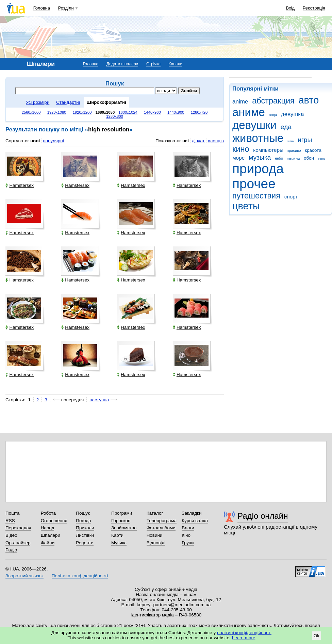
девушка (293, 114)
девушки (254, 125)
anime (240, 102)
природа (258, 169)
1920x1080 (57, 112)
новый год (293, 159)
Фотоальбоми (161, 528)
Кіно (186, 535)
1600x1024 (128, 112)
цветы (246, 206)
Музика (119, 543)
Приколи (85, 528)
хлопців (216, 141)
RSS (10, 521)
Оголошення (54, 521)
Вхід (290, 8)
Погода (83, 521)
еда (286, 127)
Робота (48, 513)
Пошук (83, 513)
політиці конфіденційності (244, 633)
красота (313, 150)
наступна (99, 400)
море (238, 158)
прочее (254, 184)
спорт (291, 197)
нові (35, 141)
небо (279, 158)
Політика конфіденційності (80, 576)
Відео (11, 535)
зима (290, 141)
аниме (249, 112)
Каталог (155, 513)
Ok (317, 636)
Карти (117, 535)
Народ (48, 528)
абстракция (273, 101)
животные (258, 138)
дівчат (198, 141)
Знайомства (124, 528)
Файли (48, 543)
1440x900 (176, 112)
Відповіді (156, 543)
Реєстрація (314, 8)
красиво (294, 150)
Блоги (188, 528)
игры (305, 140)
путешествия (256, 196)
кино (241, 149)
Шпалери (51, 535)
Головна (42, 8)
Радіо (11, 550)
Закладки (192, 513)
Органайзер (18, 543)
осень (322, 159)
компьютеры (268, 150)
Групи (188, 543)
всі (186, 141)
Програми (122, 513)
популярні (53, 141)
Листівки (85, 535)
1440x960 (152, 112)
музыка (260, 157)
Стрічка (153, 64)
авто (309, 100)
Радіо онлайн (263, 516)
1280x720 (199, 112)
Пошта (12, 513)
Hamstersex (20, 185)
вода (273, 115)
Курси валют (195, 521)
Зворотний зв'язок (24, 576)
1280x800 (115, 116)
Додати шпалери (122, 64)
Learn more (244, 638)
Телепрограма (162, 521)
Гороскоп (121, 521)
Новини (155, 535)
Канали (176, 64)
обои (309, 158)
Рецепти (85, 543)
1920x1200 (82, 112)
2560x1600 (31, 112)
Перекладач (18, 528)
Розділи (66, 8)
